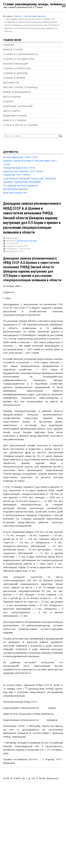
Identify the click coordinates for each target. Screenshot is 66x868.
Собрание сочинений (18, 106)
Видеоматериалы (15, 116)
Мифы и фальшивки (17, 92)
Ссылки (8, 101)
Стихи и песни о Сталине (20, 125)
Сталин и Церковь (16, 73)
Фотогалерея (12, 97)
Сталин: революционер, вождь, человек (33, 4)
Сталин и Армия (14, 78)
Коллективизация (15, 64)
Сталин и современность (21, 54)
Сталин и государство (19, 59)
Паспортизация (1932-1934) (19, 168)
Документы (11, 83)
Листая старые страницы (20, 87)
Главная (9, 45)
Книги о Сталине (15, 120)
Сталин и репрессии (17, 68)
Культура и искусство (15, 192)
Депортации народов (15, 189)
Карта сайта (11, 111)
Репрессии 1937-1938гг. (17, 175)
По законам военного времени (21, 185)
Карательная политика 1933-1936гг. (23, 171)
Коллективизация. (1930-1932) (20, 157)
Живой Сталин (13, 49)
